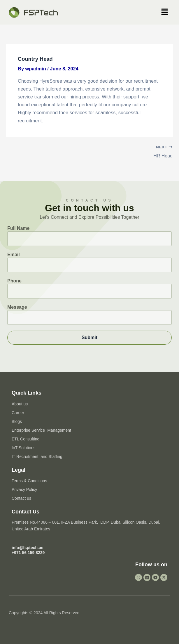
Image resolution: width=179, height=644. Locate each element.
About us (20, 404)
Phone (89, 288)
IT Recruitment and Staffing (37, 456)
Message (89, 315)
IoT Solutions (23, 447)
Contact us (21, 498)
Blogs (17, 421)
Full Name (89, 236)
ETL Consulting (26, 439)
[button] (164, 12)
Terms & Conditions (29, 481)
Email (89, 262)
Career (18, 412)
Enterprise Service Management (41, 430)
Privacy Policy (24, 489)
